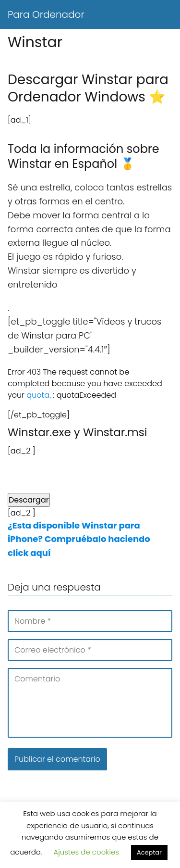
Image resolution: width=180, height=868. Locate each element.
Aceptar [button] (149, 852)
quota (38, 395)
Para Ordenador (46, 14)
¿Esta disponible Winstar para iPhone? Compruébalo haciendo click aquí (79, 539)
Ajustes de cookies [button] (86, 852)
